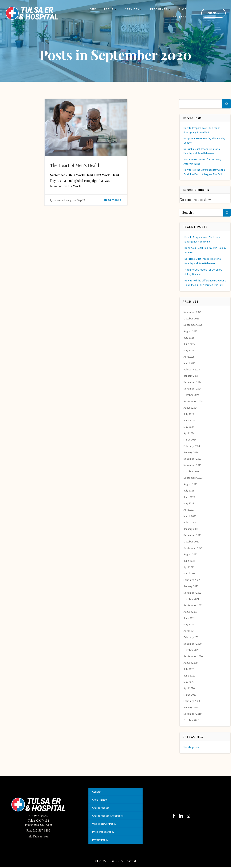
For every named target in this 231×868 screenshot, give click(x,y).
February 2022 (192, 580)
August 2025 (191, 331)
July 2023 (189, 491)
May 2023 (189, 504)
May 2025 (189, 350)
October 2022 (192, 542)
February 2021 (192, 637)
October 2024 (192, 395)
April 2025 (189, 357)
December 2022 (193, 535)
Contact (179, 17)
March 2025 (190, 363)
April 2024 (189, 433)
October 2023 (192, 472)
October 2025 (192, 318)
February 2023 (192, 523)
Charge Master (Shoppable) (108, 816)
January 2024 (191, 452)
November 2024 (193, 389)
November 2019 (193, 714)
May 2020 (189, 682)
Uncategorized (192, 747)
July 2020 (189, 669)
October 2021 (192, 599)
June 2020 (189, 676)
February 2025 (192, 369)
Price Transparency (104, 832)
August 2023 (191, 484)
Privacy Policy (101, 840)
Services (133, 10)
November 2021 (193, 593)
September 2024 (193, 401)
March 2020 (190, 695)
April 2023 (189, 510)
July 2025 (189, 338)
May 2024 (189, 427)
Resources (160, 10)
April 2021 (189, 631)
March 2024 (190, 440)
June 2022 (189, 561)
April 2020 (189, 688)
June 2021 (189, 618)
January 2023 (191, 529)
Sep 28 (81, 201)
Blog (182, 10)
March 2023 (190, 516)
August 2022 (191, 554)
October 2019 (192, 720)
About (110, 10)
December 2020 (193, 644)
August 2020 (191, 663)
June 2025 (189, 344)
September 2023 (193, 478)
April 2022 (189, 567)
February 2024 (192, 446)
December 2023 (193, 459)
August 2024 (191, 408)
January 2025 (191, 376)
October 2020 (192, 650)
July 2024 (189, 414)
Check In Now (100, 800)
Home (91, 10)
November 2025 (193, 312)
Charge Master (101, 808)
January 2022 (191, 586)
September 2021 (193, 605)
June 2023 (189, 497)
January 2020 (191, 707)
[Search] (226, 104)
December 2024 (193, 382)
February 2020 (192, 701)
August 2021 (191, 612)
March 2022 (190, 574)
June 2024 (189, 420)
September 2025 (193, 325)
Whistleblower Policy (105, 824)
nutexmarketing (63, 201)
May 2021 (189, 625)
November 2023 (193, 465)
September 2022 (193, 548)
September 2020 (193, 656)
